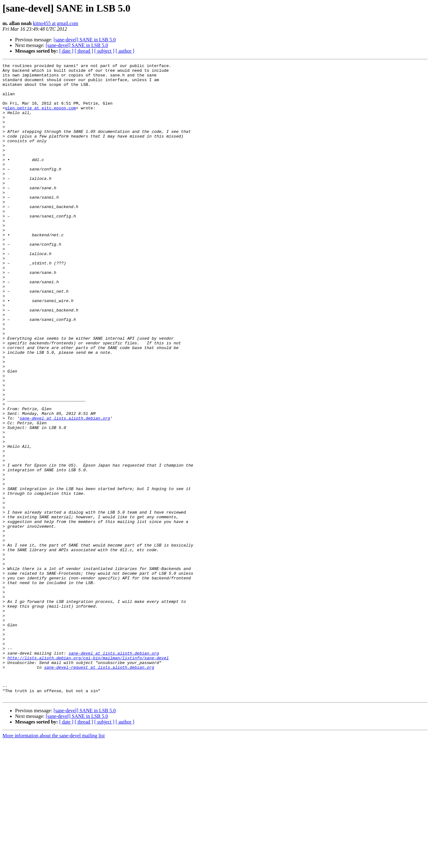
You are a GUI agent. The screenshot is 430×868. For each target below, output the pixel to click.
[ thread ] (84, 51)
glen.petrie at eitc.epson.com (40, 117)
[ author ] (125, 51)
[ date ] (66, 51)
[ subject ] (104, 51)
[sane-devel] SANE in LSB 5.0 (85, 40)
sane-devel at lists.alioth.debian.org (65, 489)
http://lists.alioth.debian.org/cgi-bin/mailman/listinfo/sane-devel (88, 777)
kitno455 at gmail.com (55, 23)
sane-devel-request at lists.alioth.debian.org (99, 788)
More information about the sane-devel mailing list (54, 863)
